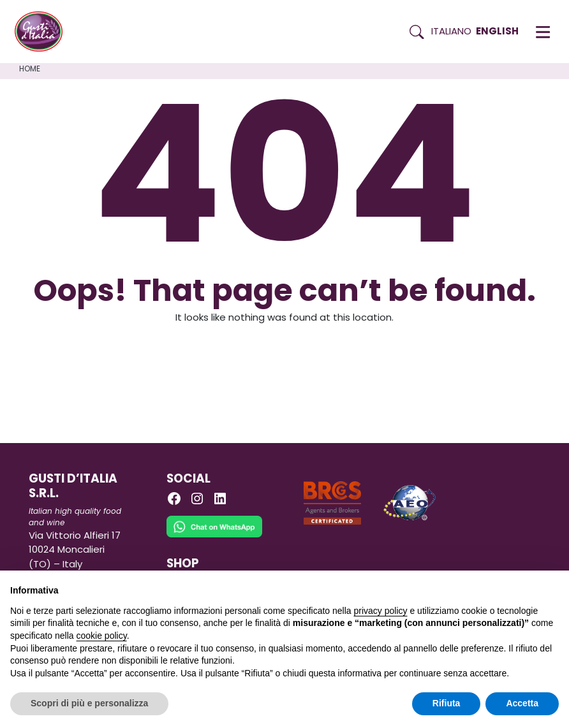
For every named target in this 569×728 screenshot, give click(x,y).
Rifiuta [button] (447, 703)
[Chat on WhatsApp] (214, 535)
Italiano (451, 31)
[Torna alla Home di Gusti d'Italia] (43, 32)
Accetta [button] (522, 703)
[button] (543, 32)
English (497, 31)
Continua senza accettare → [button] (500, 587)
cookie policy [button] (102, 636)
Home (30, 69)
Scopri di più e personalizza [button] (89, 703)
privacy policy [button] (381, 611)
